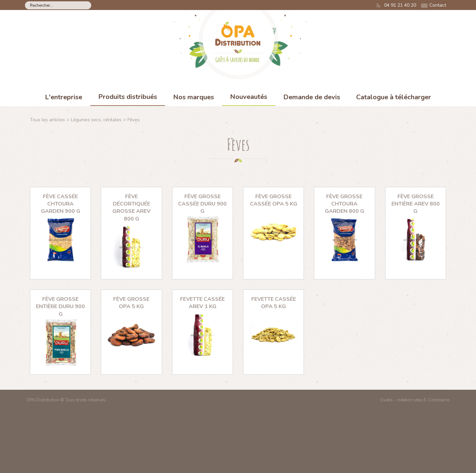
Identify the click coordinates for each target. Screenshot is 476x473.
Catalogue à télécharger (394, 97)
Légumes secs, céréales (96, 120)
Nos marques (194, 97)
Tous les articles (47, 120)
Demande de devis (312, 97)
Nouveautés (249, 97)
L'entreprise (64, 97)
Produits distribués (128, 97)
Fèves (134, 120)
